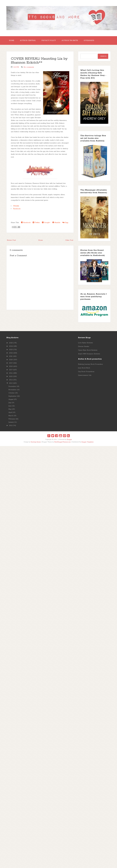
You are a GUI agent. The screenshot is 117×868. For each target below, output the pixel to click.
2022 (11, 353)
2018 (11, 366)
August (11, 399)
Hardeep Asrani (36, 442)
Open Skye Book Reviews (88, 350)
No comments (29, 67)
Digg (65, 223)
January (11, 422)
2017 (11, 370)
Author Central (28, 41)
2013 (11, 383)
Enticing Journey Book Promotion (90, 364)
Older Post (69, 240)
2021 (11, 356)
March (11, 416)
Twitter (36, 223)
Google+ (46, 223)
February (12, 419)
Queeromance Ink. (85, 375)
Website (16, 206)
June (10, 406)
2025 (11, 343)
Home (12, 41)
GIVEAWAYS (89, 41)
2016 (11, 373)
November (12, 390)
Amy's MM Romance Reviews (89, 354)
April (10, 412)
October (12, 393)
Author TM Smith (70, 41)
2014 (11, 380)
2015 (11, 376)
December (12, 386)
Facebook (17, 209)
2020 (11, 360)
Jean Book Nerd (84, 368)
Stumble (56, 223)
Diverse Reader (84, 346)
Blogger (69, 439)
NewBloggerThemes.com (62, 442)
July (10, 403)
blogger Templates (87, 442)
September (12, 396)
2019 (11, 363)
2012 (11, 426)
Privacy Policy (49, 41)
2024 (11, 346)
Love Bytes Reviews (85, 343)
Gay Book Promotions (86, 372)
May (10, 409)
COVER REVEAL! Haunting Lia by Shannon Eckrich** (39, 61)
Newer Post (11, 240)
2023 (11, 350)
